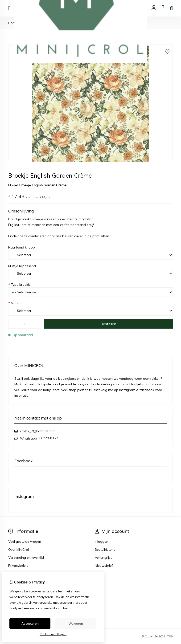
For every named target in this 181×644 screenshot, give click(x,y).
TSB (170, 636)
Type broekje (19, 285)
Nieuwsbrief (104, 566)
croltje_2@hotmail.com (38, 431)
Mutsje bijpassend (22, 266)
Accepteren (30, 624)
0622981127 (49, 438)
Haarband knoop (22, 247)
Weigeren (76, 624)
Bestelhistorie (105, 550)
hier (66, 608)
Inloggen (101, 542)
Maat (14, 303)
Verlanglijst (103, 558)
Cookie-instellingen (53, 634)
